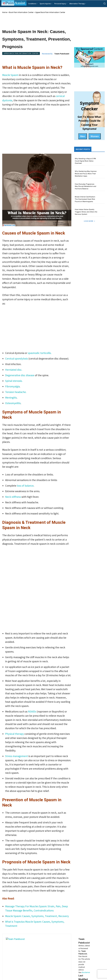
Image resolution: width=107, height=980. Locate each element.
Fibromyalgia (12, 386)
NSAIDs (32, 711)
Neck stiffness (13, 497)
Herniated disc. (14, 370)
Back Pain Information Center (21, 12)
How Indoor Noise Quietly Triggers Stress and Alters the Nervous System (86, 212)
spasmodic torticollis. (40, 353)
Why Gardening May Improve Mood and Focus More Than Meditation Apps (86, 174)
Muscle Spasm (11, 75)
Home (5, 12)
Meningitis (11, 398)
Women (95, 136)
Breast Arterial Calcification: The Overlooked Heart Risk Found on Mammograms (85, 199)
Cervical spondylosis (17, 359)
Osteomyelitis (13, 403)
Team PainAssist (62, 54)
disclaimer (86, 972)
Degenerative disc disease (20, 375)
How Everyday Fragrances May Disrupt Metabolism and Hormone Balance (85, 187)
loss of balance (25, 486)
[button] (104, 3)
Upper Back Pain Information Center (50, 12)
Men (83, 136)
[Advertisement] (37, 133)
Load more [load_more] (90, 221)
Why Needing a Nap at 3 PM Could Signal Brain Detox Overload (85, 161)
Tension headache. (16, 392)
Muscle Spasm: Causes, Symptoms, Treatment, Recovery (37, 916)
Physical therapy (14, 734)
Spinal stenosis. (14, 381)
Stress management (17, 756)
